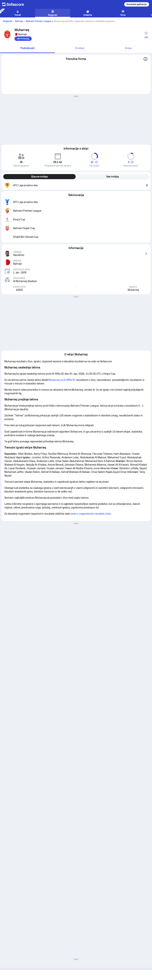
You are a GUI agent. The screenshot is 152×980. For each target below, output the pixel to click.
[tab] (27, 48)
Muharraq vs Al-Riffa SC (62, 380)
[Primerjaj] (23, 39)
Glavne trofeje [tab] (40, 177)
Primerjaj (23, 39)
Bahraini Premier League (38, 21)
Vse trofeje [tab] (113, 177)
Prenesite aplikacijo (137, 4)
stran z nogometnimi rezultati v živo (91, 514)
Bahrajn (19, 21)
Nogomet (8, 21)
